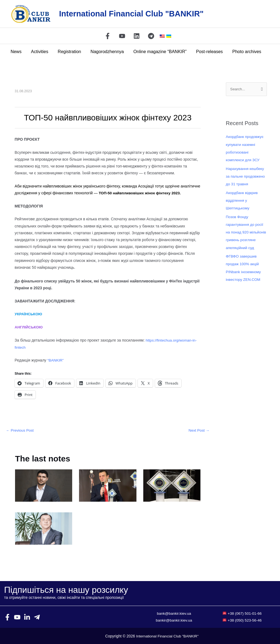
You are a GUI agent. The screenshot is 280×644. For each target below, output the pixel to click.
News (18, 52)
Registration (70, 52)
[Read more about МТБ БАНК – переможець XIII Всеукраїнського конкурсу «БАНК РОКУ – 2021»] (108, 485)
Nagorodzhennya (107, 52)
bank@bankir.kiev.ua (174, 613)
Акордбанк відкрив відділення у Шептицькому (242, 200)
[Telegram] (151, 36)
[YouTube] (122, 36)
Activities (41, 52)
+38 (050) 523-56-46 (245, 620)
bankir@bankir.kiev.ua (174, 620)
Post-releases (208, 52)
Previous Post (20, 430)
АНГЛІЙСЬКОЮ (29, 327)
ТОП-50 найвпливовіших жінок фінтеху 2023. (141, 193)
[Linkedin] (137, 36)
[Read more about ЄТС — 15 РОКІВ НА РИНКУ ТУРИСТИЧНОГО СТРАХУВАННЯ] (44, 528)
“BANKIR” (56, 360)
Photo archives (245, 52)
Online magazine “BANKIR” (159, 52)
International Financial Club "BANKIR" (131, 14)
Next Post (199, 430)
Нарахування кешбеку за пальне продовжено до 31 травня (246, 176)
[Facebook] (108, 36)
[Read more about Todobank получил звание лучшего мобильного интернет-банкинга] (172, 485)
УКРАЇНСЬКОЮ (29, 314)
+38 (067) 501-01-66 (245, 613)
